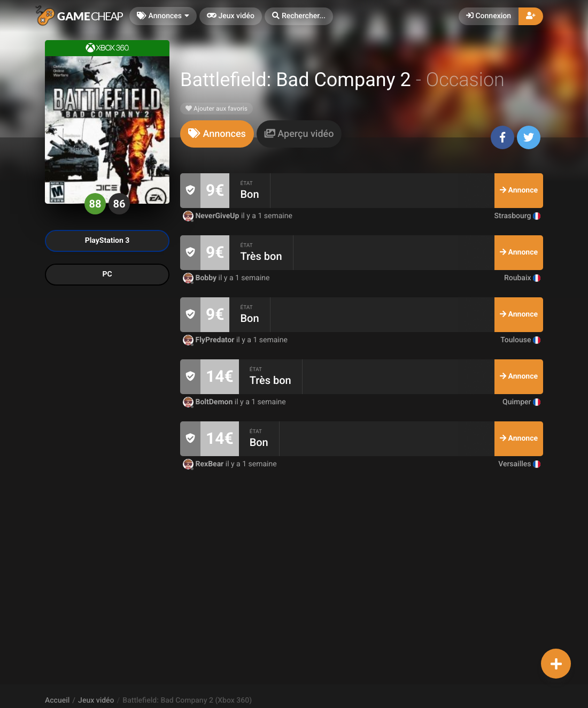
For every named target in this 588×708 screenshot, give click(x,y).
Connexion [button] (489, 16)
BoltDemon (209, 402)
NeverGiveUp (212, 216)
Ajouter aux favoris (216, 109)
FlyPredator (210, 340)
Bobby (201, 278)
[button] (299, 16)
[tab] (217, 134)
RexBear (204, 464)
